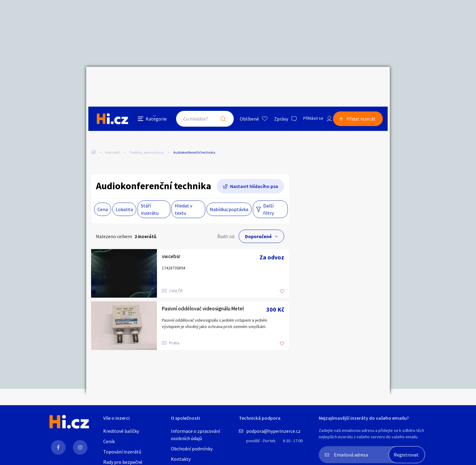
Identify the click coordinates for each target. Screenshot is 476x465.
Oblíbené (242, 80)
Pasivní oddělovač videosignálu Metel (210, 297)
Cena (103, 197)
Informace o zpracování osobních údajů (195, 435)
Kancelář (112, 127)
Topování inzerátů (122, 452)
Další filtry (269, 197)
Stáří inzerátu (150, 197)
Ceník (109, 441)
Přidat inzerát (363, 80)
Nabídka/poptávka (229, 197)
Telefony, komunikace (146, 127)
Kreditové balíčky (121, 431)
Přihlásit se (308, 80)
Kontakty (181, 459)
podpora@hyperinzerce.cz (273, 431)
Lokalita (124, 197)
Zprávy (274, 80)
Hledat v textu (184, 197)
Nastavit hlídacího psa (254, 174)
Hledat (216, 80)
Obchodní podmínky (192, 449)
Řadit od (226, 224)
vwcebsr (173, 245)
